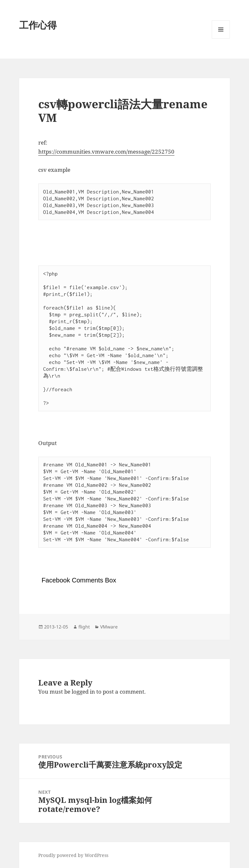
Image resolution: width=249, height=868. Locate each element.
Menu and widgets (221, 38)
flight (84, 627)
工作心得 (38, 25)
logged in (83, 692)
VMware (109, 627)
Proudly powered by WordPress (73, 855)
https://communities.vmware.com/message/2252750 (106, 152)
